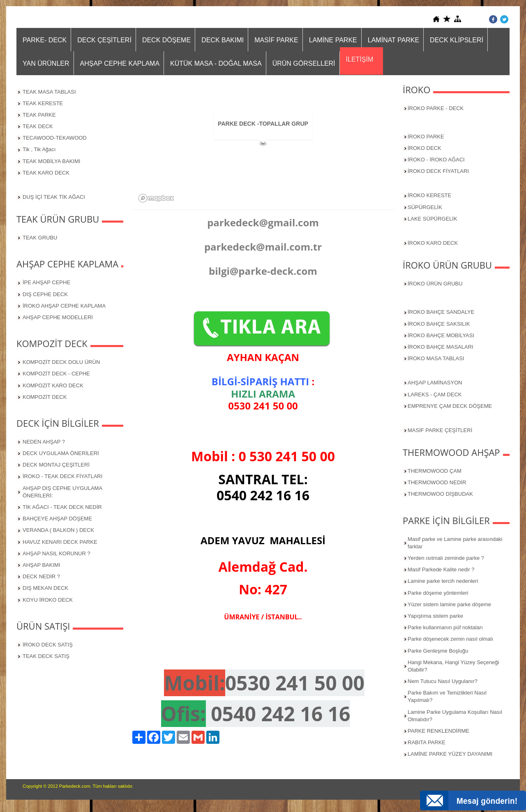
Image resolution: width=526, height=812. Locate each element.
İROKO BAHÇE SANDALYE (441, 312)
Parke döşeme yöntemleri (438, 593)
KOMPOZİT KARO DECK (53, 385)
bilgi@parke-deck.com (263, 271)
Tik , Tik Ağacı (39, 149)
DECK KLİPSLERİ (457, 40)
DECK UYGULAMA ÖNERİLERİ (61, 453)
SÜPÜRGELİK (425, 207)
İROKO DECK (424, 148)
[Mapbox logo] (156, 198)
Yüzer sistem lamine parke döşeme (449, 604)
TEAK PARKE (39, 115)
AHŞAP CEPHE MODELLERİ (58, 317)
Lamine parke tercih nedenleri (443, 581)
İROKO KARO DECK (433, 243)
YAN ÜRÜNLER (46, 63)
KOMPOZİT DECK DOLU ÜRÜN (61, 362)
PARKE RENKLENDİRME (438, 731)
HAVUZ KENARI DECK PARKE (60, 542)
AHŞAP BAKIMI (42, 565)
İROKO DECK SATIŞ (48, 645)
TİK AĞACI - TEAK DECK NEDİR (62, 507)
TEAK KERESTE (43, 103)
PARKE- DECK (45, 40)
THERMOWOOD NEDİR (437, 482)
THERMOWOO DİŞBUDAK (440, 494)
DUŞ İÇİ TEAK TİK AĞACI (54, 197)
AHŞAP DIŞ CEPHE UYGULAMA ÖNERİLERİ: (62, 492)
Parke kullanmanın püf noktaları (445, 627)
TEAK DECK (38, 126)
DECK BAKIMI (223, 40)
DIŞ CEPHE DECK (45, 294)
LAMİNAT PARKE (393, 40)
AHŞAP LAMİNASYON (435, 383)
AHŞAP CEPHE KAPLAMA (120, 63)
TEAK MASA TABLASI (49, 92)
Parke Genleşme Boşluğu (438, 651)
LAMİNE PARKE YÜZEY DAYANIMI (450, 754)
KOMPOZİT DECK (45, 397)
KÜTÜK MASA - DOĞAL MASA (216, 63)
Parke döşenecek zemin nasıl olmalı (450, 639)
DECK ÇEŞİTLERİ (104, 40)
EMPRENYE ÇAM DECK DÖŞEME (450, 406)
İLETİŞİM (360, 59)
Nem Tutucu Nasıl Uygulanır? (443, 681)
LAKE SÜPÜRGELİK (433, 219)
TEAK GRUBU (40, 238)
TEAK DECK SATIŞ (46, 656)
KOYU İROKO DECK (48, 600)
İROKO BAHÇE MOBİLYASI (441, 335)
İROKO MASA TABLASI (436, 358)
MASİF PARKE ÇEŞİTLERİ (440, 430)
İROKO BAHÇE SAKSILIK (439, 324)
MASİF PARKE (276, 40)
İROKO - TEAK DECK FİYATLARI (62, 476)
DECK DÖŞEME (166, 40)
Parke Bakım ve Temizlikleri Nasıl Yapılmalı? (447, 696)
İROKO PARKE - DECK (436, 108)
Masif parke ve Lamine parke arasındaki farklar (455, 543)
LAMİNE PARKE (333, 40)
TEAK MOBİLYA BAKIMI (51, 161)
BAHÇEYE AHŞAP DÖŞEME (57, 519)
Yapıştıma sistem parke (435, 616)
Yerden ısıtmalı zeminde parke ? (446, 558)
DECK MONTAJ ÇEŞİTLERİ (56, 465)
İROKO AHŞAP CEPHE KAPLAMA (64, 306)
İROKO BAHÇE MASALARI (441, 347)
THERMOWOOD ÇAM (435, 471)
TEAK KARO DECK (46, 173)
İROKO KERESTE (429, 195)
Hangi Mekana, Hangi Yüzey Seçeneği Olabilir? (453, 666)
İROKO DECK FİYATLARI (438, 171)
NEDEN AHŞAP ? (44, 442)
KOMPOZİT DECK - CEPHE (56, 374)
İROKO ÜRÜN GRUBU (435, 284)
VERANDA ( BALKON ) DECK (58, 530)
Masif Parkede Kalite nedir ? (441, 569)
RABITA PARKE (427, 742)
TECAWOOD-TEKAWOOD (55, 138)
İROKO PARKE (426, 137)
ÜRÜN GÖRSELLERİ (304, 63)
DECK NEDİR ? (41, 576)
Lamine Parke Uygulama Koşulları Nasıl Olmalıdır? (455, 716)
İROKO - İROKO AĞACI (436, 160)
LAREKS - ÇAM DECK (435, 394)
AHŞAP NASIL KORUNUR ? (57, 553)
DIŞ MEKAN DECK (45, 588)
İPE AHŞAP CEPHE (46, 282)
